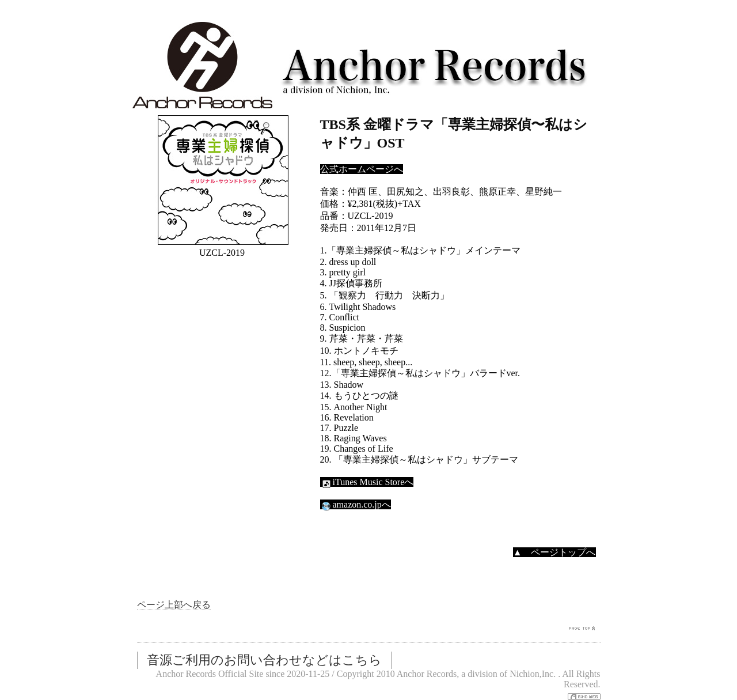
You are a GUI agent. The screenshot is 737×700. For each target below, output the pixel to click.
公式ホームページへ (362, 169)
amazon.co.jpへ (356, 504)
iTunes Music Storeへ (367, 482)
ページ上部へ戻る (174, 605)
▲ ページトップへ (554, 552)
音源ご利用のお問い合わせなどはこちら (264, 660)
